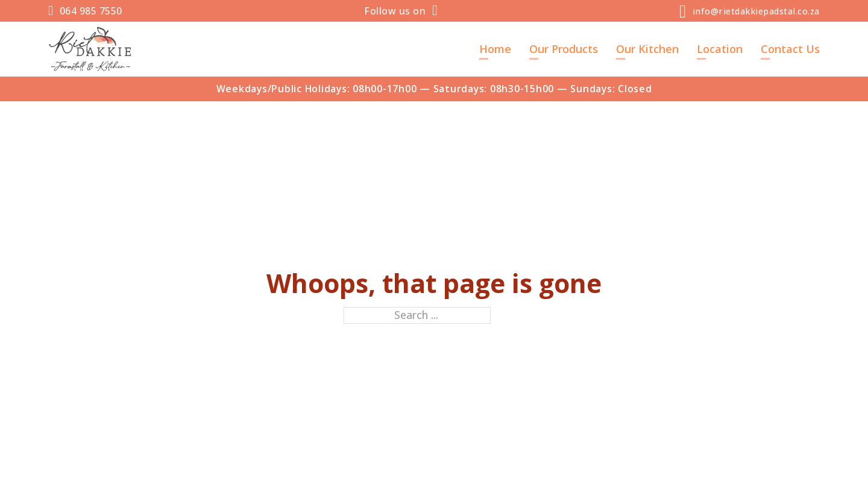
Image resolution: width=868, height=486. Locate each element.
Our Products (564, 49)
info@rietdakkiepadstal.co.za (756, 11)
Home (495, 49)
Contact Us (790, 49)
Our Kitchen (647, 49)
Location (720, 49)
